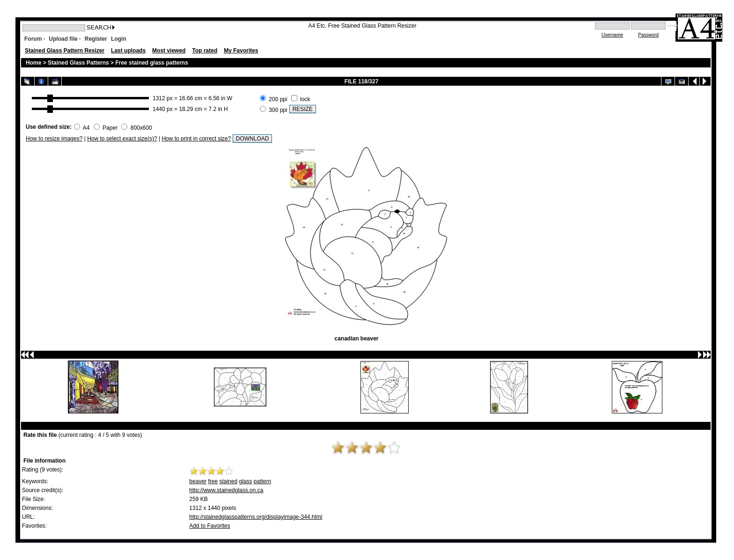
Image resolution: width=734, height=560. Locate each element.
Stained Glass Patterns (79, 63)
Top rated (205, 51)
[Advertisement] (429, 103)
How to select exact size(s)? (122, 139)
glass (245, 481)
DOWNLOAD (253, 139)
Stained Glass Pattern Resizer (65, 51)
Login (119, 39)
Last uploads (128, 51)
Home (33, 63)
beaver (198, 481)
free (213, 481)
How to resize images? (54, 139)
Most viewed (169, 51)
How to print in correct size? (196, 139)
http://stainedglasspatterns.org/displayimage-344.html (256, 517)
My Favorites (241, 51)
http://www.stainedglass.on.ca (226, 490)
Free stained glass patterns (151, 63)
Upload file (63, 39)
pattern (262, 481)
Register (96, 39)
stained (228, 481)
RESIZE (303, 109)
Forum (33, 39)
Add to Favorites (209, 526)
